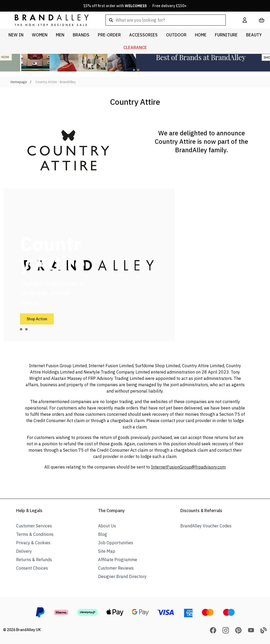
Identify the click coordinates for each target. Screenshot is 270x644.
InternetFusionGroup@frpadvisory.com (188, 467)
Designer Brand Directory (122, 576)
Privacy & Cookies (33, 543)
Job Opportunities (116, 543)
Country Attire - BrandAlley (56, 82)
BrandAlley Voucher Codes (206, 526)
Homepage (19, 82)
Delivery (24, 551)
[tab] (21, 329)
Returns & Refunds (34, 560)
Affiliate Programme (118, 560)
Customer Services (34, 526)
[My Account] (245, 20)
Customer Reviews (116, 568)
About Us (107, 526)
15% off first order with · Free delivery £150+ (135, 6)
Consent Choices (32, 568)
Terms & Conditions (35, 534)
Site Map (107, 551)
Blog (103, 534)
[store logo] (47, 20)
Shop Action (37, 319)
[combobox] (166, 20)
